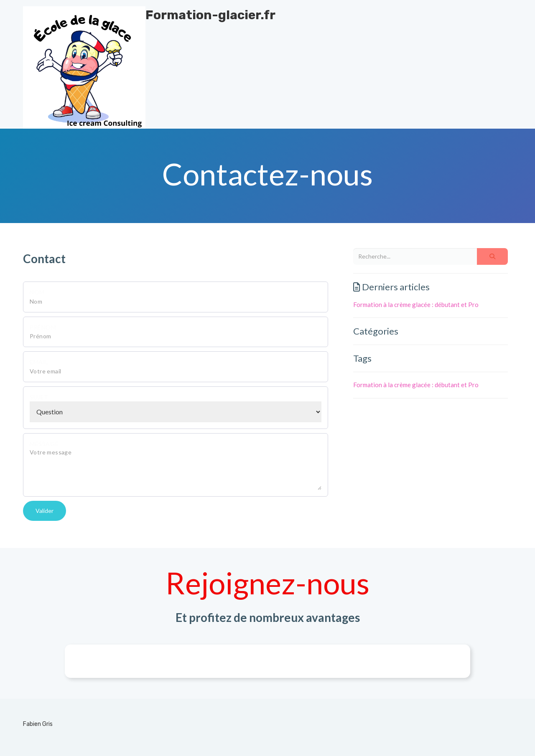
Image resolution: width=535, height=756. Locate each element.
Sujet (39, 397)
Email (39, 362)
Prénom (43, 327)
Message (44, 444)
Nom (37, 292)
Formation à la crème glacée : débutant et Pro (416, 304)
